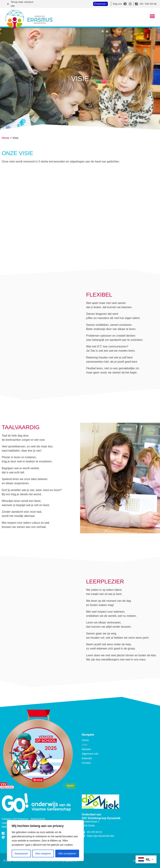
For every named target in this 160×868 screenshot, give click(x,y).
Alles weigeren (43, 854)
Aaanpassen (21, 854)
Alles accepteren (67, 854)
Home (5, 138)
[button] (152, 16)
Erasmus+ (101, 4)
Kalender (87, 758)
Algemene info (90, 754)
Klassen (86, 749)
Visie (85, 745)
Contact (86, 763)
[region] (45, 841)
